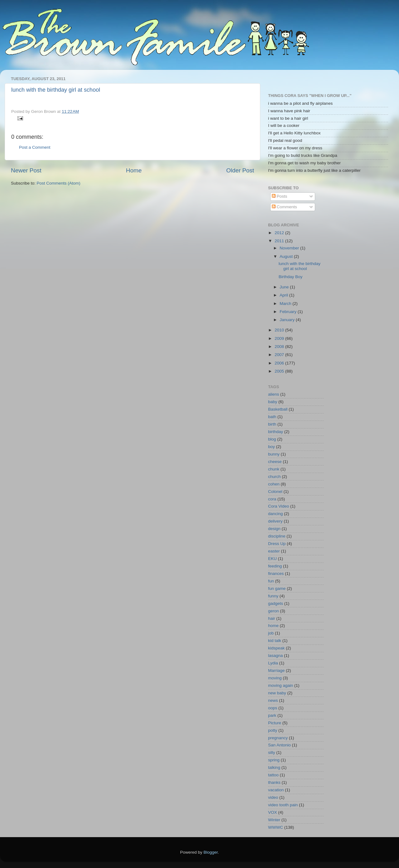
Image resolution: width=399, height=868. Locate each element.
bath (272, 417)
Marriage (276, 670)
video (273, 797)
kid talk (275, 641)
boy (272, 447)
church (274, 477)
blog (272, 439)
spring (274, 760)
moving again (281, 685)
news (273, 700)
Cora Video (279, 506)
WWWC (276, 827)
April (284, 295)
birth (272, 424)
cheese (275, 462)
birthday (276, 432)
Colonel (275, 492)
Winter (274, 820)
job (271, 633)
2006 (280, 363)
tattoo (273, 775)
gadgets (276, 603)
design (274, 529)
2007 (280, 355)
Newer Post (26, 170)
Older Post (240, 170)
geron (274, 611)
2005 (280, 371)
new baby (277, 693)
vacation (276, 790)
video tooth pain (283, 805)
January (288, 320)
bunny (274, 454)
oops (273, 708)
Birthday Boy (291, 277)
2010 (280, 330)
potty (273, 730)
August (287, 256)
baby (273, 402)
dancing (275, 514)
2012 (280, 233)
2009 (280, 338)
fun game (277, 588)
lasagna (275, 656)
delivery (275, 521)
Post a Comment (35, 147)
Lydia (273, 663)
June (285, 287)
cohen (274, 484)
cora (272, 499)
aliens (274, 394)
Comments (284, 207)
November (290, 248)
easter (274, 551)
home (273, 626)
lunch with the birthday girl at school (56, 90)
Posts (280, 196)
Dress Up (277, 544)
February (289, 312)
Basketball (278, 409)
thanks (274, 782)
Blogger (211, 852)
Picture (275, 723)
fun (271, 581)
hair (272, 618)
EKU (272, 559)
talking (274, 767)
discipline (277, 536)
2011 (280, 241)
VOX (273, 812)
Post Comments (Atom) (59, 183)
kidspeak (276, 648)
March (286, 304)
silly (272, 752)
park (272, 715)
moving (275, 678)
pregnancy (278, 738)
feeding (275, 566)
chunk (274, 469)
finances (276, 574)
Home (134, 170)
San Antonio (279, 745)
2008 (280, 347)
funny (273, 596)
